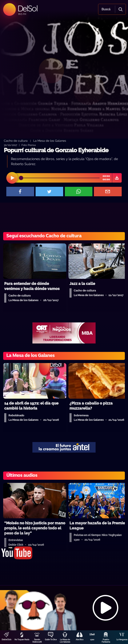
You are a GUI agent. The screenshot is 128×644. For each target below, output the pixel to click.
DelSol (27, 8)
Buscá (106, 9)
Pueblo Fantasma (106, 641)
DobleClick (7, 640)
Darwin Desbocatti (37, 641)
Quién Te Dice (51, 640)
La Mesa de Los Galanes (65, 641)
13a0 (92, 640)
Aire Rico (80, 640)
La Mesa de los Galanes (50, 141)
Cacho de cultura (16, 141)
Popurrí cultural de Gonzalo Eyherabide (56, 150)
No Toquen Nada (22, 640)
